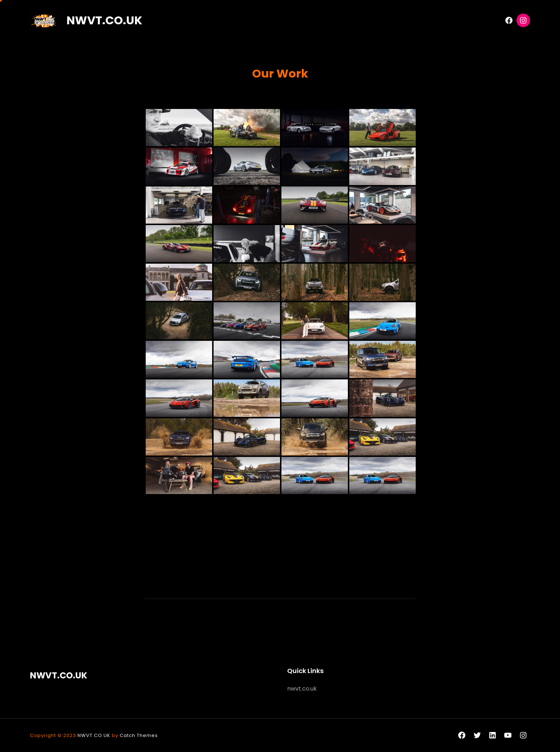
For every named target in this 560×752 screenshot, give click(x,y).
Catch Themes (139, 735)
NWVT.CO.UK (104, 20)
